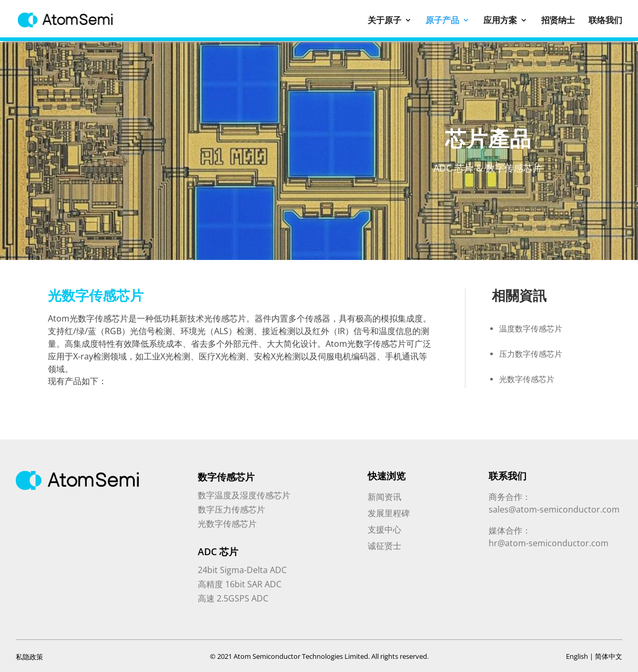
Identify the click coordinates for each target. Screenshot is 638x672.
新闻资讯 (384, 497)
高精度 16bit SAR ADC (240, 584)
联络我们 (605, 21)
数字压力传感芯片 (231, 509)
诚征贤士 (384, 546)
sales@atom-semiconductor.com (554, 509)
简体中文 (609, 656)
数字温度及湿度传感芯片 (244, 495)
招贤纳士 (558, 21)
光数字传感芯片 (527, 379)
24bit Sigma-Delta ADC (242, 570)
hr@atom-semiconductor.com (549, 543)
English (577, 656)
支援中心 (384, 529)
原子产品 (442, 21)
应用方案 (500, 21)
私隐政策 (29, 657)
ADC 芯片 (218, 551)
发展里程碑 (389, 513)
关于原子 (384, 21)
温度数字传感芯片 (531, 328)
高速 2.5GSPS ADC (233, 598)
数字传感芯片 (226, 477)
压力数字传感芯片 (531, 354)
